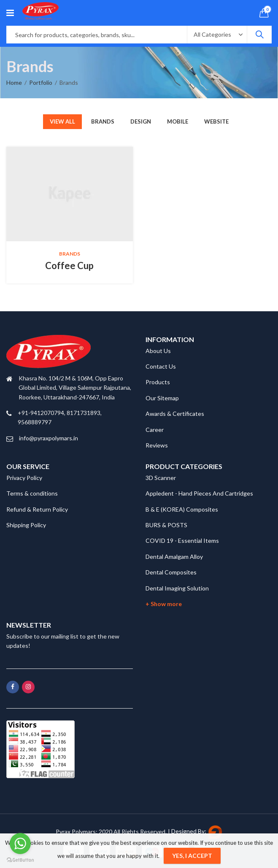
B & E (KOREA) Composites (182, 509)
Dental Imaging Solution (177, 588)
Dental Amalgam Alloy (174, 557)
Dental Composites (171, 572)
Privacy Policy (24, 478)
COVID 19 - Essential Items (182, 540)
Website (216, 121)
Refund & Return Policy (37, 509)
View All (62, 121)
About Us (158, 351)
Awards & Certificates (175, 414)
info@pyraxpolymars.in (49, 438)
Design (141, 121)
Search (259, 35)
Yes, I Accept (192, 856)
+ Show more (164, 604)
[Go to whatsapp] (20, 844)
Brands (103, 121)
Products (158, 382)
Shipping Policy (26, 525)
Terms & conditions (32, 493)
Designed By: (197, 831)
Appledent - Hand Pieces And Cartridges (199, 493)
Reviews (157, 445)
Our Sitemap (162, 398)
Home (14, 82)
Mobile (178, 121)
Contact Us (161, 366)
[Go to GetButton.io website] (20, 860)
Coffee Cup (69, 266)
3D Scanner (161, 478)
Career (155, 430)
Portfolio (41, 82)
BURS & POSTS (166, 525)
